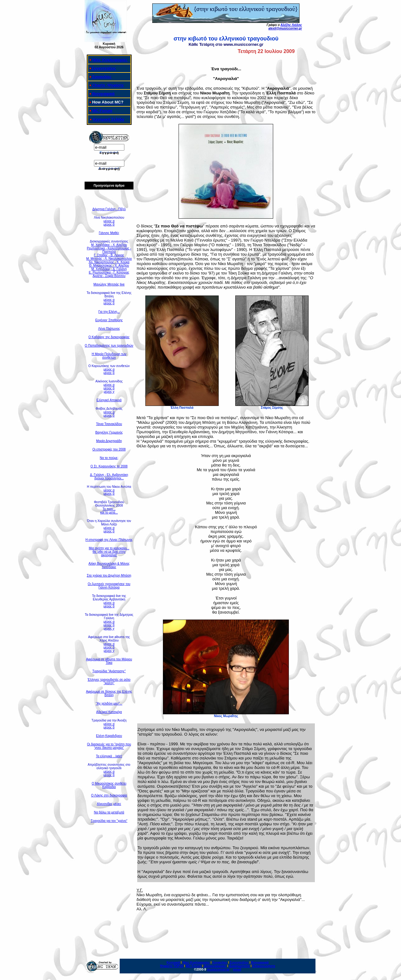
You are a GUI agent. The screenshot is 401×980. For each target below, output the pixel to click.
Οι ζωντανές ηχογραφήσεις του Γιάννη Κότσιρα (109, 586)
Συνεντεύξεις (104, 68)
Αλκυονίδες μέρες (109, 804)
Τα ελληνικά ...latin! (109, 756)
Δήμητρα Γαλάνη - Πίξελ (109, 209)
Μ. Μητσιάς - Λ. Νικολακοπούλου (109, 259)
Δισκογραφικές (215, 966)
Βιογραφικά (103, 94)
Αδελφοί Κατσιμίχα (109, 712)
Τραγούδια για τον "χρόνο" (109, 821)
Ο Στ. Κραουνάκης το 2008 (109, 466)
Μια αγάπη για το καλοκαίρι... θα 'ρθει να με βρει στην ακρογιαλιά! (109, 552)
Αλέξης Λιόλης (291, 25)
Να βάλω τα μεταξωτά (109, 812)
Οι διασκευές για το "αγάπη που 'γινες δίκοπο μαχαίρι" (109, 746)
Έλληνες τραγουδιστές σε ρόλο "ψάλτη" (109, 681)
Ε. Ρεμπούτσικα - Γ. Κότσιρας (109, 272)
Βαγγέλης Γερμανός (109, 432)
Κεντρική (173, 963)
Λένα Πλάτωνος (109, 329)
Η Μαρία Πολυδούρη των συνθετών (109, 356)
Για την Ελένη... (109, 312)
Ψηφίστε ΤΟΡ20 (172, 966)
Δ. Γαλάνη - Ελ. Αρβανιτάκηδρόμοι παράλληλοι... (109, 477)
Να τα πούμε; (109, 458)
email (237, 969)
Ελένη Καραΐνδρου (109, 736)
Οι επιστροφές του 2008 (109, 449)
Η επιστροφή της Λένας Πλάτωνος (109, 540)
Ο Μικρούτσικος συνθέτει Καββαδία (109, 785)
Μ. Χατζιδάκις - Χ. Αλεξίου (109, 245)
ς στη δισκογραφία (114, 795)
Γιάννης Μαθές (109, 233)
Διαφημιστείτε (239, 966)
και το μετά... (109, 512)
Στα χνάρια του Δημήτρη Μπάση (109, 575)
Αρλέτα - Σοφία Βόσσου (109, 276)
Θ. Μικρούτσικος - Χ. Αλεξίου (109, 266)
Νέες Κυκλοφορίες (110, 60)
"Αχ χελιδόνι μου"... (109, 703)
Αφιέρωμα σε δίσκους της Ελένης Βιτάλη (109, 693)
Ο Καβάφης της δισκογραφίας (109, 337)
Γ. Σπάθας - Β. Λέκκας (109, 255)
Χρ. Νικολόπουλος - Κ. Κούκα (109, 262)
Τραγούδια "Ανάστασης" (109, 671)
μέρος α (109, 221)
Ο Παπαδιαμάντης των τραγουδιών (109, 346)
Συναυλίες (102, 77)
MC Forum (102, 111)
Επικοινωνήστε (264, 966)
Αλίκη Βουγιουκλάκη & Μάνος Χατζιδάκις (109, 565)
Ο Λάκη (96, 795)
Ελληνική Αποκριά (109, 400)
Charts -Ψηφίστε (108, 85)
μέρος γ (109, 392)
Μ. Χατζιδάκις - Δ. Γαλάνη (109, 269)
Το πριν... (109, 509)
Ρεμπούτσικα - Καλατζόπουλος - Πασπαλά (109, 250)
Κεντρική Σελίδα (108, 119)
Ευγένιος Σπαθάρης (109, 320)
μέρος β (109, 224)
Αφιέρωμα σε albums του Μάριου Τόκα (109, 661)
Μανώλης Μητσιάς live (109, 284)
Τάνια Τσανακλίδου (109, 424)
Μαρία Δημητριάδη (109, 441)
